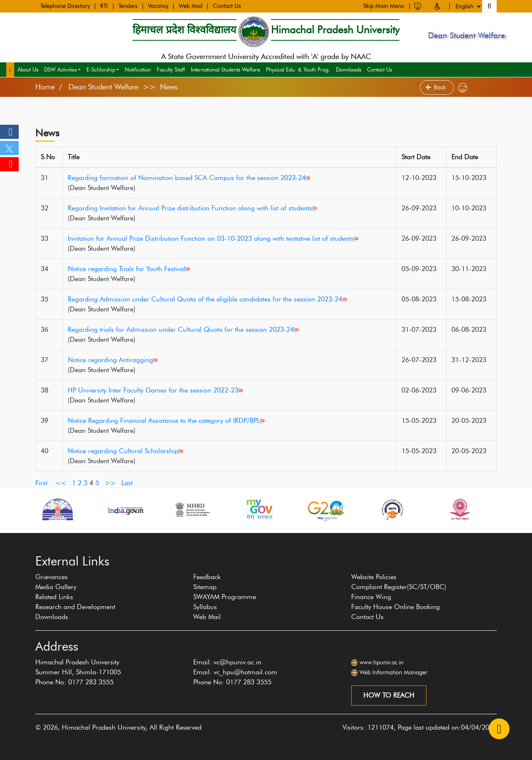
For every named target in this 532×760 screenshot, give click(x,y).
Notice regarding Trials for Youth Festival (129, 269)
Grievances (52, 577)
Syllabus (205, 607)
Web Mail (191, 6)
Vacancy (158, 6)
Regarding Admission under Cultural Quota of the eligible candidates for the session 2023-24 (207, 299)
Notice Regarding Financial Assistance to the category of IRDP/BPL (166, 421)
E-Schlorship (101, 69)
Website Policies (374, 577)
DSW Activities (60, 69)
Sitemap (205, 587)
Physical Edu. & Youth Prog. (298, 69)
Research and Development (75, 607)
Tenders (128, 6)
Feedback (207, 577)
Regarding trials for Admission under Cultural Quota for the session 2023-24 (183, 329)
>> (110, 483)
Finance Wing (371, 597)
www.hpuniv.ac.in (382, 663)
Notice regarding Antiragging (113, 360)
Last (127, 483)
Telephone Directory (65, 6)
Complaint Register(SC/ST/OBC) (399, 587)
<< (61, 483)
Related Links (54, 597)
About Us (28, 69)
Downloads (349, 69)
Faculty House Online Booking (395, 607)
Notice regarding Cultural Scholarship (126, 451)
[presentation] (31, 537)
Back (437, 88)
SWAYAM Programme (225, 597)
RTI (104, 6)
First (41, 483)
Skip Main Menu (384, 5)
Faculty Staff (171, 69)
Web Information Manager (393, 672)
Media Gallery (56, 587)
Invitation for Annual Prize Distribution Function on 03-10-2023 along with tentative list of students (213, 238)
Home (45, 87)
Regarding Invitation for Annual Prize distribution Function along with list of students (192, 208)
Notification (138, 69)
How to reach (389, 695)
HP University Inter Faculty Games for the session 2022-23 (155, 390)
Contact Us (227, 6)
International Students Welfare (225, 69)
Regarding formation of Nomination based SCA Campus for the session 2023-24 (189, 178)
